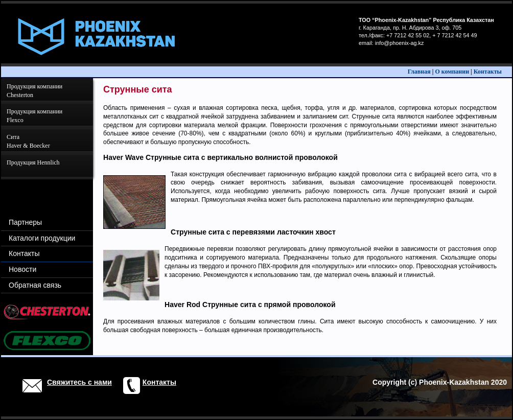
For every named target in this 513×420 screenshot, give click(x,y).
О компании (452, 72)
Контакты (488, 72)
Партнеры (25, 222)
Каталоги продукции (42, 238)
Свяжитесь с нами (79, 382)
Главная (419, 72)
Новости (22, 269)
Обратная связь (35, 285)
